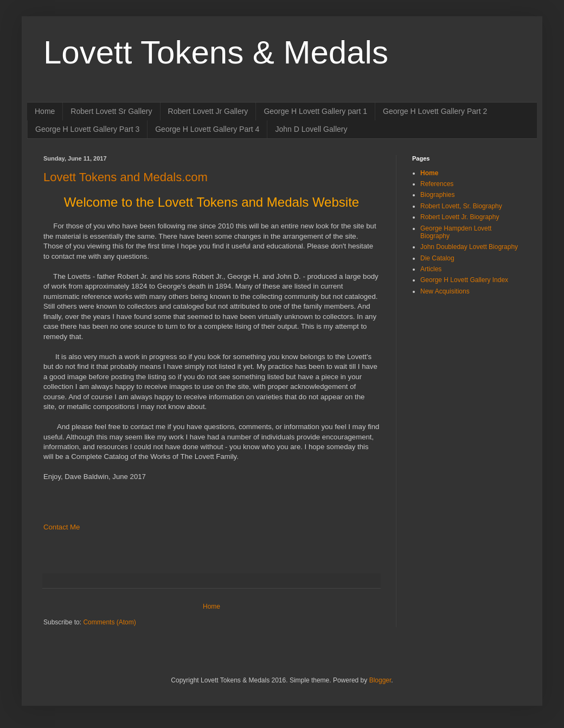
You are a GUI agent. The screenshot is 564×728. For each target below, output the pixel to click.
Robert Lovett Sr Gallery (111, 111)
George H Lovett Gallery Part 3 (87, 129)
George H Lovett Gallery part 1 (315, 111)
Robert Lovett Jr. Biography (460, 217)
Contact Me (62, 527)
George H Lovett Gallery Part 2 (435, 111)
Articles (431, 269)
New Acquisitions (445, 291)
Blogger (380, 680)
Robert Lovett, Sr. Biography (461, 206)
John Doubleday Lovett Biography (469, 247)
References (437, 184)
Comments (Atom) (109, 622)
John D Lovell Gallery (311, 129)
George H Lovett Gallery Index (464, 280)
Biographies (437, 195)
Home (45, 111)
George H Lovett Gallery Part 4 (207, 129)
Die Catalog (437, 258)
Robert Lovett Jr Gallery (208, 111)
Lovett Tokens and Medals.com (126, 177)
